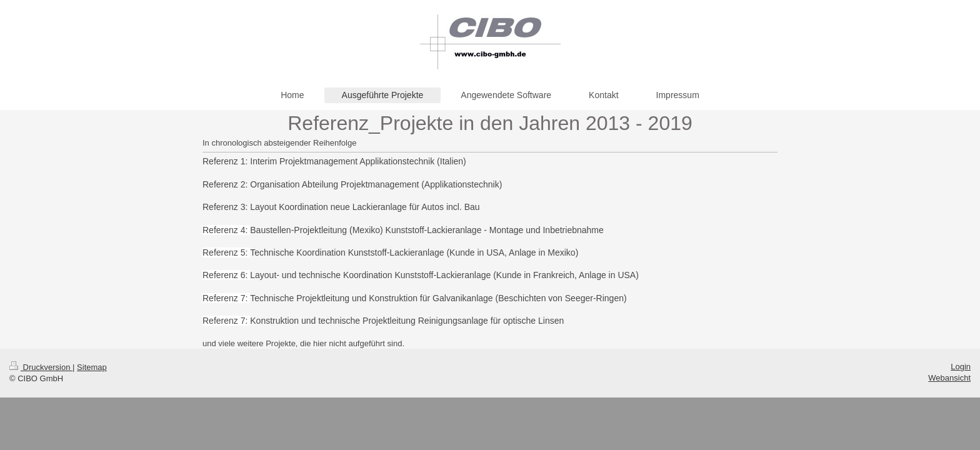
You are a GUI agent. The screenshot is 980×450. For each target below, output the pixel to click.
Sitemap (92, 367)
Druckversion (41, 367)
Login (961, 367)
